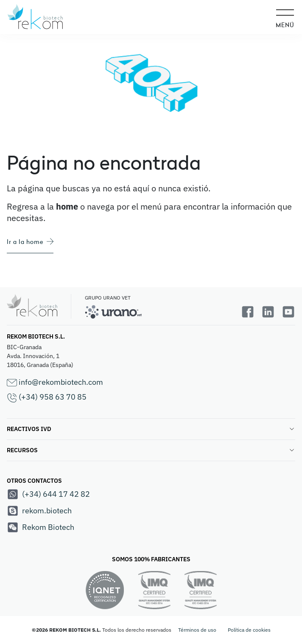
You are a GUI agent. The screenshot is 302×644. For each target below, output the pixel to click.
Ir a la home (30, 242)
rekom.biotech (39, 511)
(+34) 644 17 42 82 (48, 494)
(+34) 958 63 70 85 (47, 397)
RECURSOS (151, 450)
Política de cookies (249, 630)
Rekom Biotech (41, 527)
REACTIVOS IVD (151, 429)
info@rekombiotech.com (55, 382)
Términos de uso (197, 630)
